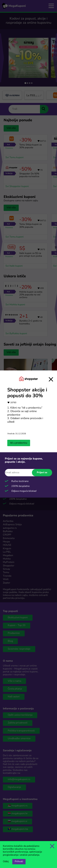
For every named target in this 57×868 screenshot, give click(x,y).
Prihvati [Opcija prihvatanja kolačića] (19, 862)
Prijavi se (42, 473)
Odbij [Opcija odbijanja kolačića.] (6, 862)
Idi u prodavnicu (19, 443)
